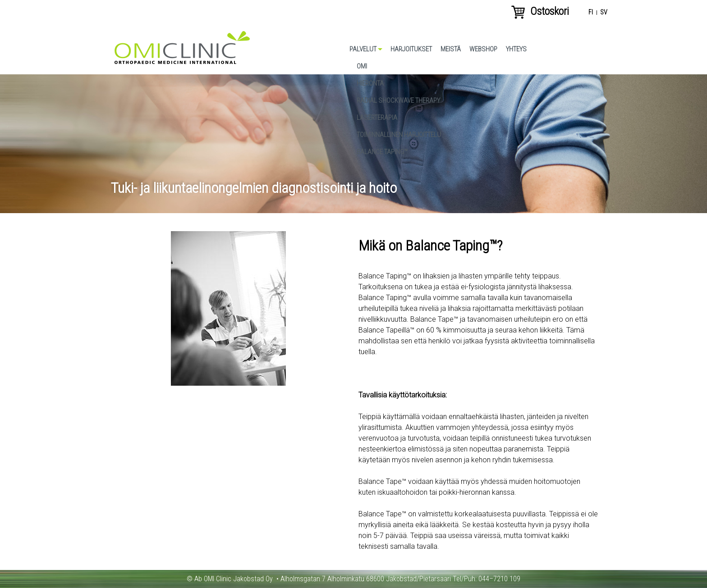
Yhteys (516, 49)
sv (604, 13)
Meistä (451, 49)
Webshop (483, 49)
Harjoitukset (411, 49)
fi (591, 13)
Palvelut (363, 49)
